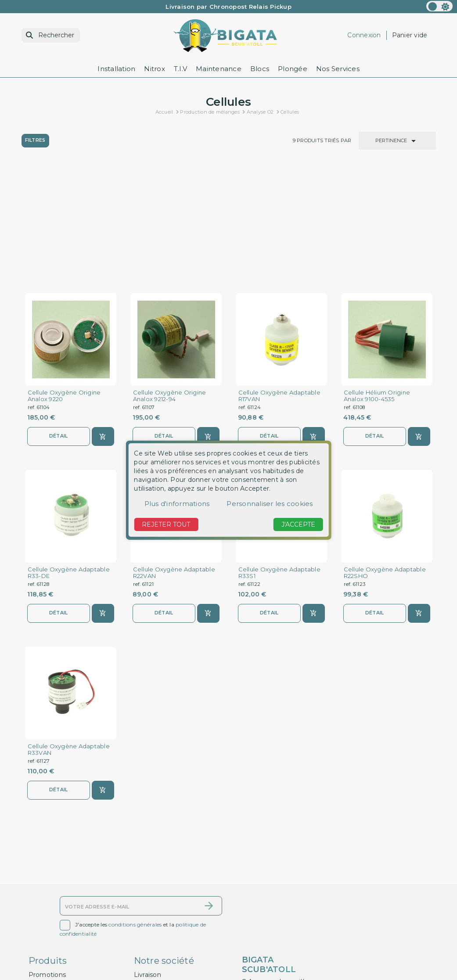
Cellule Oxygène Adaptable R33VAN (69, 630)
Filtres (36, 140)
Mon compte (49, 957)
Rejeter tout (166, 524)
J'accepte (298, 524)
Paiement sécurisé (164, 954)
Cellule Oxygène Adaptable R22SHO (385, 453)
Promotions (47, 899)
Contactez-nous (54, 934)
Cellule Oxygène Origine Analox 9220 (64, 276)
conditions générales (135, 849)
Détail (58, 316)
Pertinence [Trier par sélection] (397, 141)
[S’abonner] (209, 831)
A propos (148, 942)
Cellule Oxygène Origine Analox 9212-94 (170, 276)
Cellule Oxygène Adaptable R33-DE (69, 453)
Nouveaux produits (58, 911)
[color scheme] (439, 6)
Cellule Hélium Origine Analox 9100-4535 (377, 276)
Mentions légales (161, 911)
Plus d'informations (177, 504)
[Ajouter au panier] (103, 316)
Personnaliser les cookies (270, 504)
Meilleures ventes (56, 923)
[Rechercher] (51, 35)
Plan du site (47, 946)
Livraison (148, 899)
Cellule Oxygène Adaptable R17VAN (279, 276)
